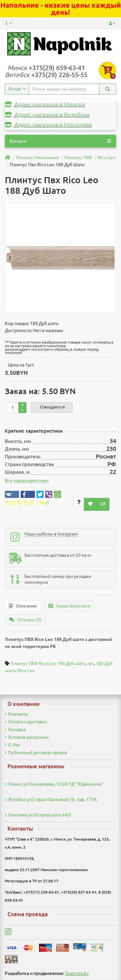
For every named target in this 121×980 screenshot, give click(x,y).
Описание (23, 606)
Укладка (15, 729)
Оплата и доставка (26, 722)
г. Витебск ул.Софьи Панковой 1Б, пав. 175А (51, 799)
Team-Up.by (77, 973)
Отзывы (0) (25, 620)
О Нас (13, 745)
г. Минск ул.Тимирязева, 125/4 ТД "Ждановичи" (54, 784)
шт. (91, 663)
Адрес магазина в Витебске (47, 115)
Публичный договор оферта (36, 752)
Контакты (17, 714)
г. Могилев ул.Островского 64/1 (38, 815)
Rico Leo (26, 670)
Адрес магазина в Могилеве (48, 125)
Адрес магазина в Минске (45, 104)
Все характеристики (27, 481)
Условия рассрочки (27, 737)
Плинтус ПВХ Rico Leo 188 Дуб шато (48, 663)
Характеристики (69, 606)
